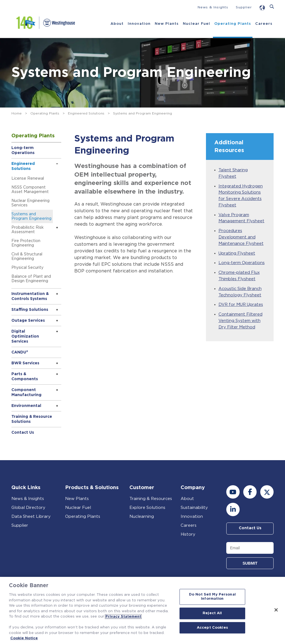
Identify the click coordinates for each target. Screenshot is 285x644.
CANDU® (20, 352)
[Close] (276, 610)
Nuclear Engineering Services (30, 203)
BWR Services (25, 363)
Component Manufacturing (26, 392)
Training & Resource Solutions (32, 419)
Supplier (244, 7)
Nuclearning (142, 517)
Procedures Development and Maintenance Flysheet (241, 239)
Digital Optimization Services (25, 336)
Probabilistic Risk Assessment (28, 230)
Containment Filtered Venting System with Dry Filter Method (241, 324)
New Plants (166, 24)
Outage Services (28, 321)
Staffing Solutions (30, 310)
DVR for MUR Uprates (241, 308)
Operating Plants (232, 24)
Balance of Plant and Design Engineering (31, 279)
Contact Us (23, 433)
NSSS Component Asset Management (30, 190)
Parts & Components (25, 377)
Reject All (212, 613)
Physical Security (27, 268)
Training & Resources (151, 499)
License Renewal (28, 179)
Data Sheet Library (31, 517)
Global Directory (29, 508)
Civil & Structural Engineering (27, 257)
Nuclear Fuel (196, 24)
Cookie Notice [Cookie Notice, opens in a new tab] (24, 638)
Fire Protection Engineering (26, 243)
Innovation (139, 24)
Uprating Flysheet (237, 255)
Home (17, 113)
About (117, 24)
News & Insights (213, 7)
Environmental (26, 406)
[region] (142, 610)
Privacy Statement (123, 617)
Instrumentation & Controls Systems (30, 296)
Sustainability (194, 508)
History (188, 534)
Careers (264, 24)
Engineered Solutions (86, 113)
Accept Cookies (212, 628)
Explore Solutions (148, 508)
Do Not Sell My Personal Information (212, 597)
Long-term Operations (23, 150)
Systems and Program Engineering (31, 216)
